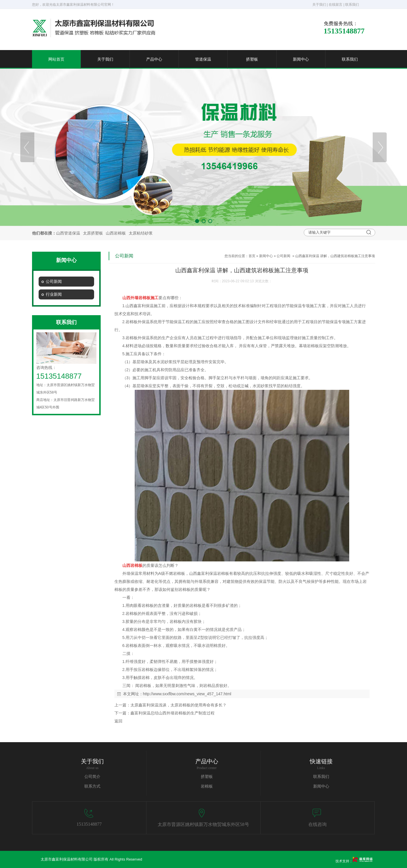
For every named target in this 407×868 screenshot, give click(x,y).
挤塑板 (252, 59)
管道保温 (203, 59)
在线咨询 (317, 824)
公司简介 (92, 777)
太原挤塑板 (93, 233)
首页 (252, 256)
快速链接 (321, 761)
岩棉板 (207, 786)
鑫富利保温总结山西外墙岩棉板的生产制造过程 (172, 713)
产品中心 (154, 59)
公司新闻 (283, 256)
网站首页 (56, 59)
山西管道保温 (68, 233)
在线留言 (335, 5)
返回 (118, 721)
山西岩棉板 (116, 233)
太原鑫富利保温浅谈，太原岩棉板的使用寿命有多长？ (178, 705)
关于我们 (319, 5)
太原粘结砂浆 (141, 233)
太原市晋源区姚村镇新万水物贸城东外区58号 (203, 824)
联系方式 (92, 786)
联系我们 (352, 5)
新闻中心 (301, 59)
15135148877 (89, 824)
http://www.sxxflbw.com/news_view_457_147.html (187, 694)
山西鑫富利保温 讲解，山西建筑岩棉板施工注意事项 (335, 256)
